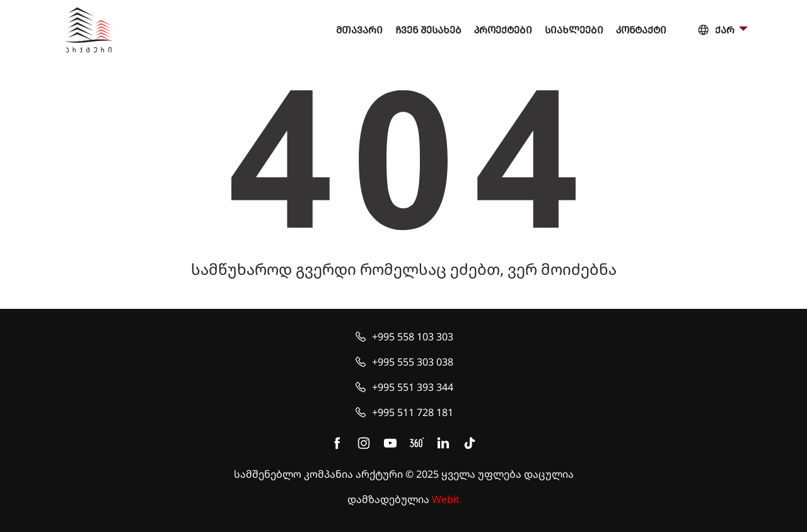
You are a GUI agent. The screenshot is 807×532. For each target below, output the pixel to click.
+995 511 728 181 (413, 412)
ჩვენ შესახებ (428, 30)
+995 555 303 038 (413, 362)
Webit (446, 499)
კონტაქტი (641, 30)
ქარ (717, 31)
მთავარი (359, 30)
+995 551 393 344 (413, 387)
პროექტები (503, 30)
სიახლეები (574, 30)
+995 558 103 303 (413, 337)
